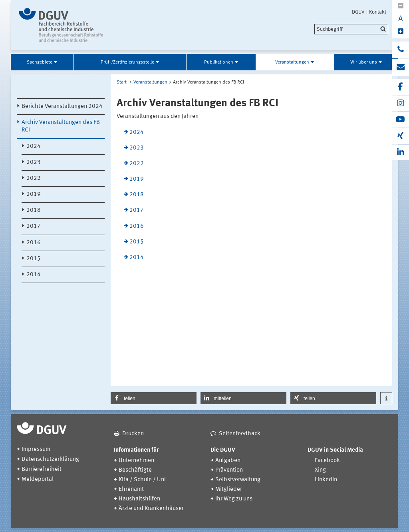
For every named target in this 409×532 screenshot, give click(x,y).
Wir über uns (364, 62)
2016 (34, 243)
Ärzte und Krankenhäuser (151, 509)
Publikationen (219, 62)
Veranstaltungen (292, 62)
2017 (34, 226)
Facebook (327, 461)
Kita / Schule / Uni (142, 480)
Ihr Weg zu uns (234, 499)
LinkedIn (326, 480)
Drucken (133, 434)
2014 (34, 275)
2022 (34, 178)
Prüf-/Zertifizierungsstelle (127, 62)
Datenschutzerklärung (50, 459)
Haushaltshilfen (139, 499)
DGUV (358, 12)
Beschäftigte (135, 470)
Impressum (36, 449)
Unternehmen (136, 461)
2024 (34, 146)
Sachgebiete (40, 62)
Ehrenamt (131, 489)
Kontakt (378, 12)
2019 (34, 194)
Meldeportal (38, 479)
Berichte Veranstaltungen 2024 (62, 107)
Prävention (229, 470)
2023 (34, 162)
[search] (351, 29)
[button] (154, 398)
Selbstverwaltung (238, 480)
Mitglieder (229, 489)
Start (122, 82)
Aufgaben (228, 461)
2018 (34, 210)
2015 (34, 259)
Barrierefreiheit (42, 469)
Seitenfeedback (240, 434)
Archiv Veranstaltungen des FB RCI (61, 126)
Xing (320, 470)
